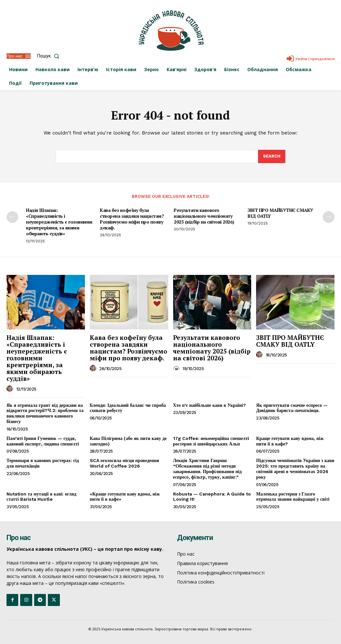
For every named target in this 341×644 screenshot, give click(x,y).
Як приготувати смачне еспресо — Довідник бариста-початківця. (292, 408)
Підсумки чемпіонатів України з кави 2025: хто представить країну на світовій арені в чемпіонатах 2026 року (295, 469)
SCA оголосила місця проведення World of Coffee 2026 (124, 463)
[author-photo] (11, 389)
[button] (49, 56)
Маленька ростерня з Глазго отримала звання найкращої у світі (293, 497)
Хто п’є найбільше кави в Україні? (210, 405)
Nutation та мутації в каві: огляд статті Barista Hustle (41, 497)
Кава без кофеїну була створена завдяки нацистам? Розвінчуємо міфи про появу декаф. (132, 219)
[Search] (272, 157)
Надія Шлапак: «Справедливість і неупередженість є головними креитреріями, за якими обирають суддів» (59, 222)
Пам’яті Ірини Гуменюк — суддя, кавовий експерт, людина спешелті (43, 441)
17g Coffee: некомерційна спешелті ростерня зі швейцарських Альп (211, 441)
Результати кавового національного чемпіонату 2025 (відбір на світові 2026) (204, 216)
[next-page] (329, 217)
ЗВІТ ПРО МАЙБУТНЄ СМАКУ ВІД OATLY (280, 213)
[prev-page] (12, 217)
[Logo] (171, 31)
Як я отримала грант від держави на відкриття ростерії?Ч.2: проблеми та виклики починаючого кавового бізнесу (45, 413)
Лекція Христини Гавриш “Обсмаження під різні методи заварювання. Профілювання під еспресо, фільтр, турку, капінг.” (207, 469)
